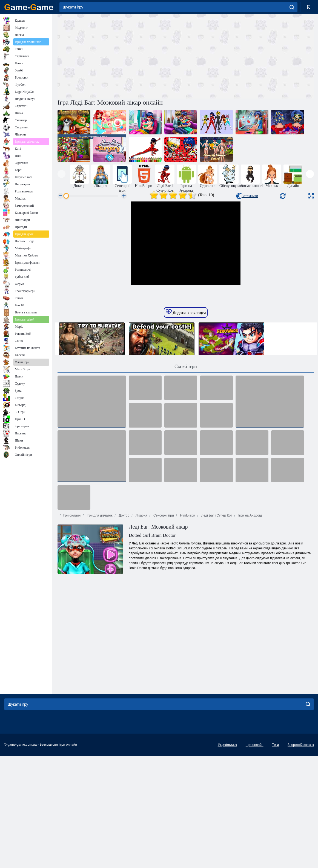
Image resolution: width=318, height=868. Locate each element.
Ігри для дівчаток (99, 628)
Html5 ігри (187, 628)
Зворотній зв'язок (301, 857)
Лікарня (141, 628)
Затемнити (247, 196)
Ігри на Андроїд (250, 628)
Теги (276, 857)
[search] (292, 7)
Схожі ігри (186, 479)
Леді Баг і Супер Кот (216, 628)
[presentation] (61, 174)
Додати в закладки (186, 424)
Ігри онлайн (72, 628)
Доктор (124, 628)
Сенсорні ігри (163, 628)
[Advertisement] (122, 56)
